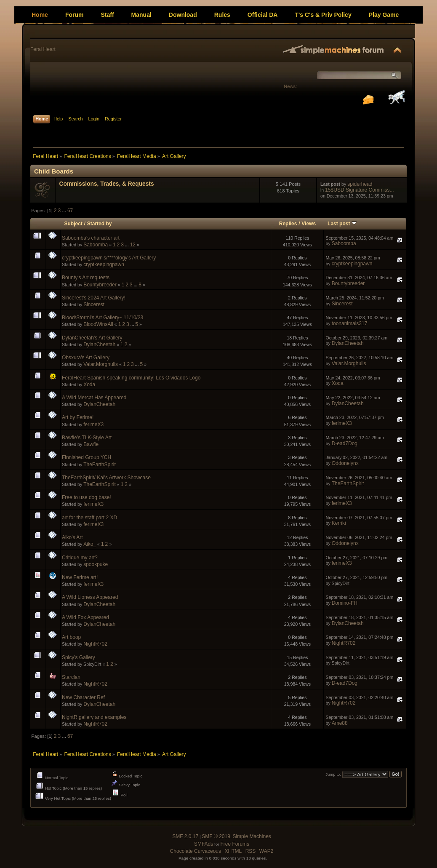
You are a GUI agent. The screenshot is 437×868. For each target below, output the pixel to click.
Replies (288, 224)
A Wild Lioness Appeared (90, 597)
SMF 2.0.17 (185, 836)
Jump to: (333, 774)
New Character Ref (83, 697)
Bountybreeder (100, 285)
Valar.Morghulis (101, 364)
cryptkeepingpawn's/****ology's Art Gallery (109, 258)
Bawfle (91, 444)
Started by (100, 224)
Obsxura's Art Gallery (86, 358)
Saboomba (96, 245)
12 (133, 245)
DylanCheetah (99, 345)
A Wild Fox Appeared (85, 617)
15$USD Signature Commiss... (359, 190)
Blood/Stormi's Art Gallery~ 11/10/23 (103, 318)
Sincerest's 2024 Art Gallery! (94, 298)
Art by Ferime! (78, 417)
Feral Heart (43, 49)
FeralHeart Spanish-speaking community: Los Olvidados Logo (131, 378)
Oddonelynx (345, 463)
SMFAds (204, 844)
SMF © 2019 (216, 836)
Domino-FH (345, 603)
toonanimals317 (350, 323)
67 (70, 211)
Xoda (89, 385)
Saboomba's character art (91, 238)
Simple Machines (252, 836)
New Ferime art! (80, 577)
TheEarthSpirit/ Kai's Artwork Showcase (106, 478)
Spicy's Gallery (79, 657)
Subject (73, 224)
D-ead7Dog (345, 443)
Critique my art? (80, 558)
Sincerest (94, 304)
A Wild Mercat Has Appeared (94, 398)
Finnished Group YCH (87, 457)
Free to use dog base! (87, 497)
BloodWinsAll (98, 324)
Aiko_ (90, 544)
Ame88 (340, 723)
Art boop (71, 637)
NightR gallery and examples (94, 717)
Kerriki (339, 523)
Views (309, 224)
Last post (342, 224)
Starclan (71, 677)
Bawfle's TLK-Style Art (87, 438)
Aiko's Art (72, 537)
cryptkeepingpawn (104, 264)
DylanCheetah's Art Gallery (92, 338)
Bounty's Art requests (86, 278)
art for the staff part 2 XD (89, 518)
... (64, 211)
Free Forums (235, 844)
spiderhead (360, 184)
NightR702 (95, 644)
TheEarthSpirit (100, 465)
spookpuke (96, 564)
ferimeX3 (93, 425)
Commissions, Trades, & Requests (107, 184)
